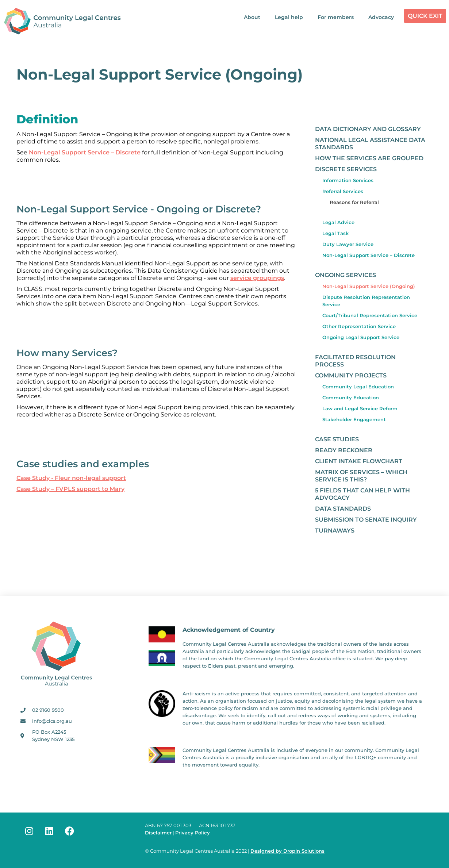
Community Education (351, 397)
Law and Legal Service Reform (360, 408)
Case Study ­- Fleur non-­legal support (71, 478)
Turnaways (335, 531)
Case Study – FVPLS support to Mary (70, 489)
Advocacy (381, 17)
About (252, 17)
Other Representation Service (359, 326)
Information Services (348, 180)
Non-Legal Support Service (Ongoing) (369, 286)
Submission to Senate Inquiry (366, 520)
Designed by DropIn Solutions (287, 851)
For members (336, 17)
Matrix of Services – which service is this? (361, 476)
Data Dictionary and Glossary (368, 129)
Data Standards (343, 509)
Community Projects (351, 375)
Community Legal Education (358, 387)
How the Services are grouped (369, 158)
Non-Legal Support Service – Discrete (85, 152)
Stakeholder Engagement (354, 419)
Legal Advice (338, 222)
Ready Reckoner (344, 450)
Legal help (289, 17)
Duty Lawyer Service (348, 244)
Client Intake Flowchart (359, 461)
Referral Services (343, 191)
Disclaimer (158, 833)
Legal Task (335, 233)
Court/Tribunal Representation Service (370, 315)
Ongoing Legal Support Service (361, 337)
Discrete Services (346, 169)
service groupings (257, 278)
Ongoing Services (346, 275)
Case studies (337, 439)
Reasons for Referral (354, 202)
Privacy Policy (193, 833)
